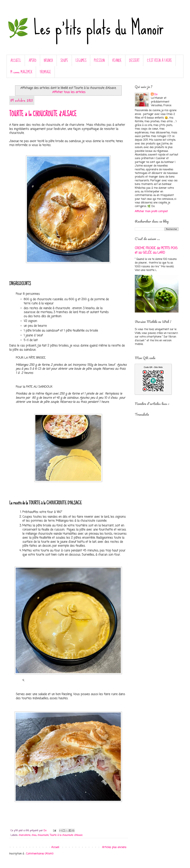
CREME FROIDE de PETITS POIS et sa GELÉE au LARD (156, 250)
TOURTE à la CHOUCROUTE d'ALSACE (43, 114)
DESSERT (134, 61)
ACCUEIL (16, 61)
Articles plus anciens (114, 847)
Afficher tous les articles (69, 92)
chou (34, 835)
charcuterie (24, 835)
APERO (32, 61)
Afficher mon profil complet (151, 212)
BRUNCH (48, 61)
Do (156, 95)
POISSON (99, 61)
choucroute (43, 835)
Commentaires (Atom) (40, 854)
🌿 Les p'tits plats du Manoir (85, 28)
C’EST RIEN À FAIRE (160, 61)
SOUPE (64, 61)
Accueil (55, 847)
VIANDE (117, 61)
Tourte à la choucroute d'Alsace (66, 835)
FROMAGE (45, 72)
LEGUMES (81, 61)
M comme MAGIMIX (21, 72)
